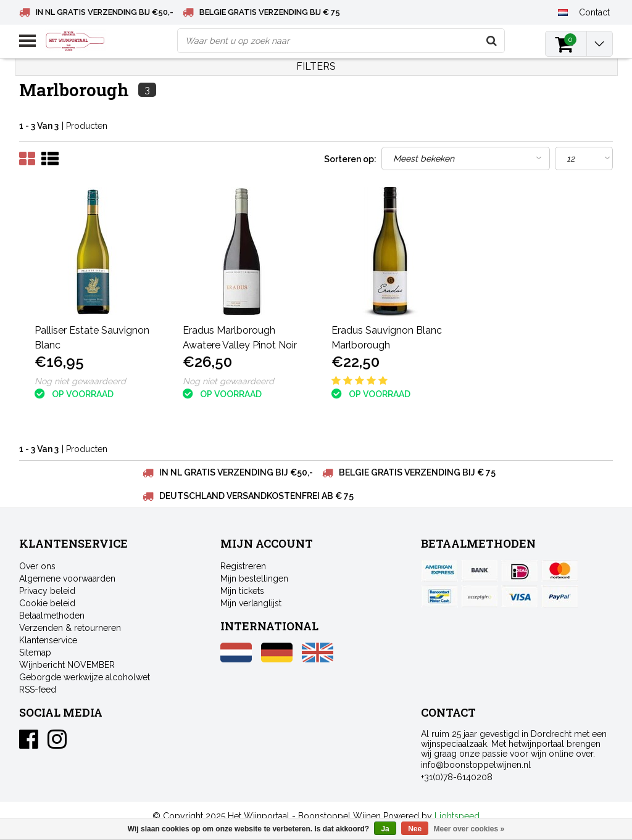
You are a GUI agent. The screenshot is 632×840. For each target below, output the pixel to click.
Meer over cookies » (469, 829)
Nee (415, 829)
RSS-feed (38, 690)
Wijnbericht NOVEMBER (67, 665)
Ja (385, 829)
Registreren (243, 566)
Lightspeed (457, 816)
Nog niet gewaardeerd (80, 381)
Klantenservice (48, 640)
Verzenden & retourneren (70, 628)
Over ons (37, 566)
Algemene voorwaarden (67, 579)
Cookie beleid (47, 603)
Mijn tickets (242, 591)
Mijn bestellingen (254, 579)
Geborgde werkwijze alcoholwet (85, 677)
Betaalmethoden (52, 616)
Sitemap (35, 653)
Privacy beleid (47, 591)
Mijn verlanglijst (251, 603)
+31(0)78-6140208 (457, 777)
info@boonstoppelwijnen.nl (476, 765)
